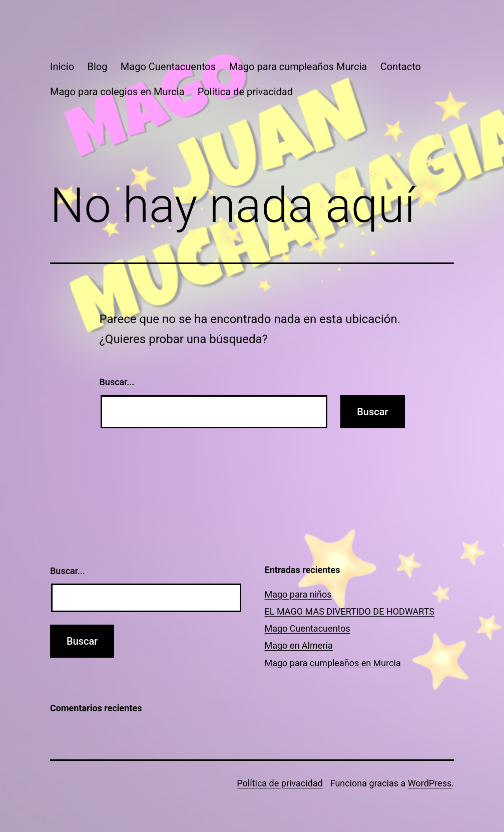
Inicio (62, 67)
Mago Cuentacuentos (168, 67)
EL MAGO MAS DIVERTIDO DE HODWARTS (350, 611)
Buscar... (117, 382)
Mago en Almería (299, 645)
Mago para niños (298, 594)
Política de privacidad (245, 92)
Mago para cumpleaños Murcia (298, 67)
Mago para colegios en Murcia (117, 92)
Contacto (401, 67)
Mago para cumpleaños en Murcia (333, 663)
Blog (97, 67)
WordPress (430, 783)
